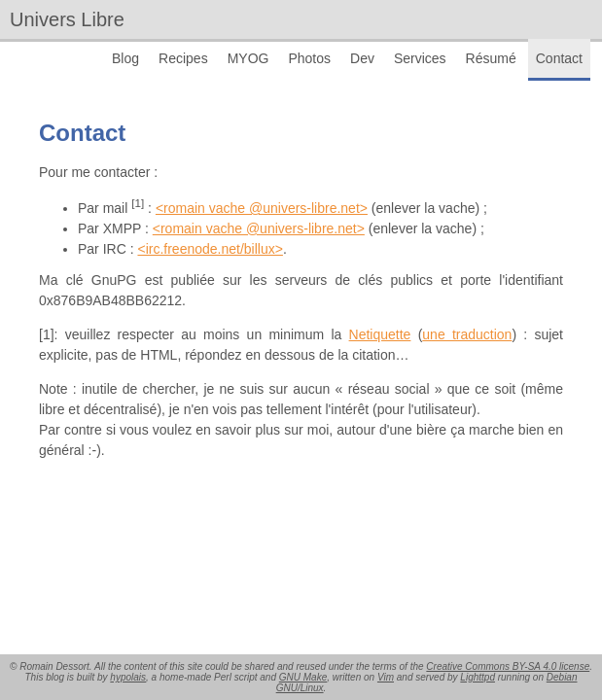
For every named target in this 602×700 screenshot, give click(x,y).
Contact (559, 58)
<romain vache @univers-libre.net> (262, 208)
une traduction (467, 334)
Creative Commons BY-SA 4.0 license (508, 666)
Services (420, 58)
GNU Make (303, 677)
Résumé (491, 58)
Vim (386, 677)
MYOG (248, 58)
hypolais (128, 677)
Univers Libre (67, 19)
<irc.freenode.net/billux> (210, 249)
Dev (362, 58)
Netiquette (380, 334)
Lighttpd (478, 677)
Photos (309, 58)
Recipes (183, 58)
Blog (125, 58)
